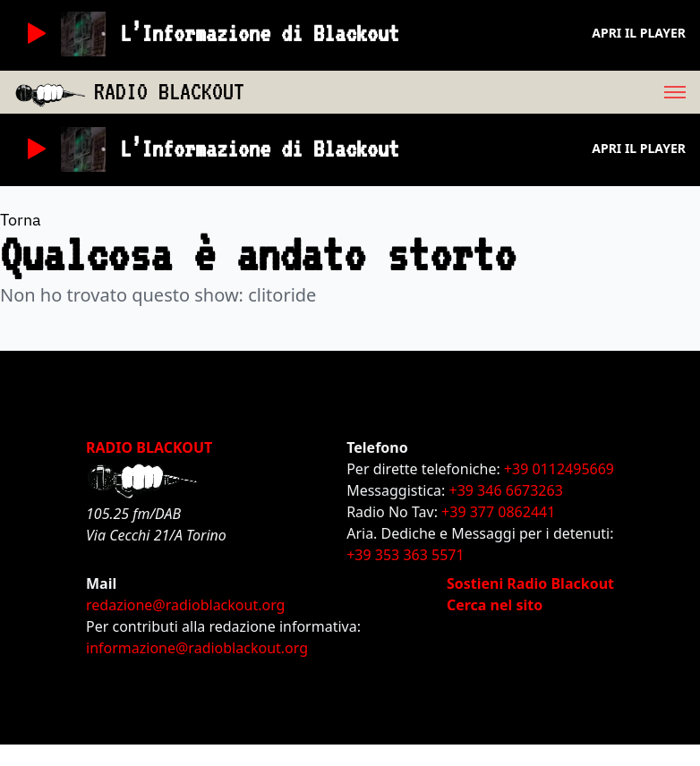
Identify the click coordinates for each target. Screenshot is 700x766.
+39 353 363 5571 (405, 555)
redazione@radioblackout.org (185, 605)
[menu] (472, 92)
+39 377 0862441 (498, 512)
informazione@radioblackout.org (197, 648)
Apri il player (639, 33)
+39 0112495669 (559, 469)
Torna (21, 220)
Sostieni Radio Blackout (530, 583)
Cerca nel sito (495, 605)
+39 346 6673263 (506, 490)
